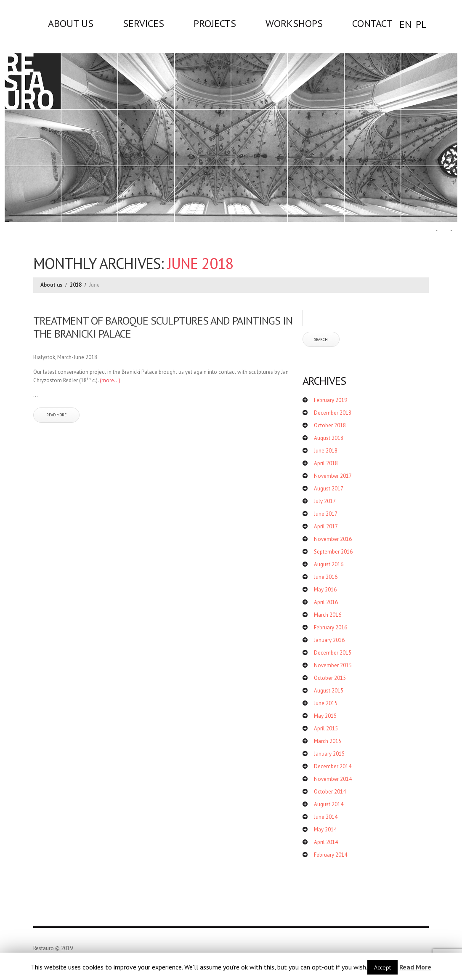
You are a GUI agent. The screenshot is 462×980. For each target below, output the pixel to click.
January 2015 (329, 754)
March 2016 (328, 615)
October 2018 (330, 425)
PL (421, 24)
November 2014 (333, 779)
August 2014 (329, 804)
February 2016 (331, 627)
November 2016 (333, 539)
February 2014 (331, 855)
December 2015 (333, 653)
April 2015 (326, 728)
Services (143, 23)
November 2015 (333, 665)
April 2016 (326, 602)
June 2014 (326, 817)
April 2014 (326, 842)
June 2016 (326, 577)
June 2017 (326, 514)
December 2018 (333, 413)
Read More (415, 967)
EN (405, 24)
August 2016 (329, 564)
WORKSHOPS (294, 23)
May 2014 (325, 830)
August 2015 (329, 691)
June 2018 (326, 451)
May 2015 (325, 716)
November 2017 (333, 476)
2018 (76, 285)
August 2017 (329, 489)
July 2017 (325, 501)
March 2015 (328, 741)
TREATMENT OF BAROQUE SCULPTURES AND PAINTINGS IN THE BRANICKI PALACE (163, 327)
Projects (215, 23)
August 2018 (329, 438)
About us (71, 23)
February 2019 (331, 400)
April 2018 (326, 463)
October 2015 (330, 678)
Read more (56, 415)
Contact (372, 23)
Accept (382, 967)
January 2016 (329, 640)
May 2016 (325, 590)
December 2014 (333, 766)
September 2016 (333, 552)
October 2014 (330, 792)
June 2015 (326, 703)
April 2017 (326, 526)
